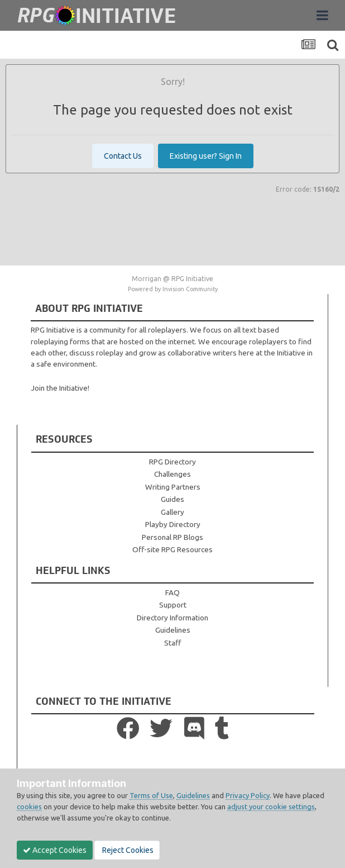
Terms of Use (151, 795)
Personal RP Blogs (172, 537)
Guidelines (173, 630)
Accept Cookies (55, 850)
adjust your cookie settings (271, 807)
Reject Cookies (127, 850)
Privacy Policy (248, 795)
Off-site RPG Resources (172, 549)
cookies (29, 807)
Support (173, 605)
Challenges (172, 474)
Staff (172, 643)
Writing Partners (173, 487)
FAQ (172, 592)
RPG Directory (172, 462)
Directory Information (172, 618)
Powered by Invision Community (173, 289)
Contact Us (123, 156)
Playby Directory (173, 524)
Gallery (172, 512)
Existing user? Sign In (206, 156)
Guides (172, 499)
